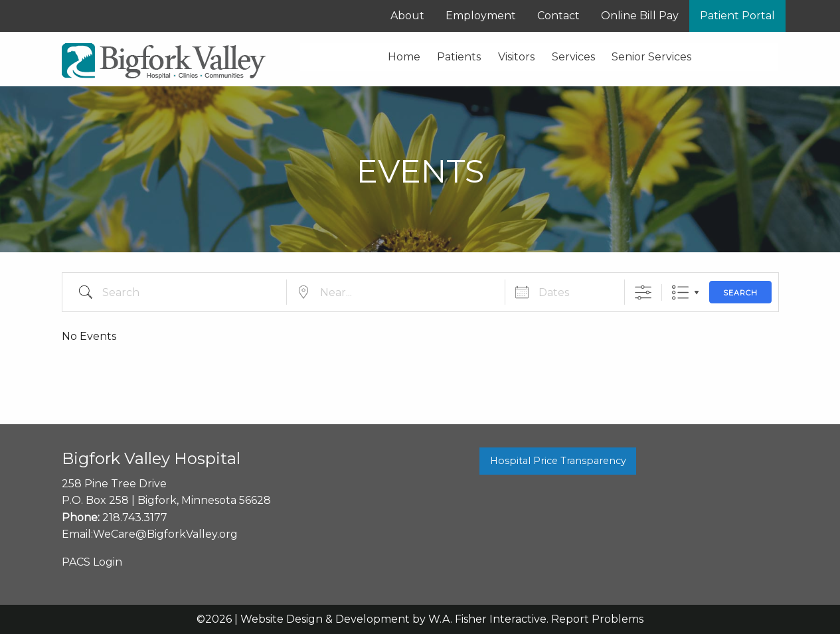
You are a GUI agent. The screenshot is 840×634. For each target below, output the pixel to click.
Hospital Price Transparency (558, 461)
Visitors (516, 57)
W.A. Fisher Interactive (487, 619)
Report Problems (597, 619)
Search (740, 293)
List (680, 292)
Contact (558, 16)
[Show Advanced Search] (643, 292)
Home (404, 57)
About (407, 16)
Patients (459, 57)
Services (573, 57)
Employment (481, 16)
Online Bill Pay (640, 16)
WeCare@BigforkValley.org (165, 534)
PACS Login (92, 562)
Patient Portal (737, 16)
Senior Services (651, 57)
